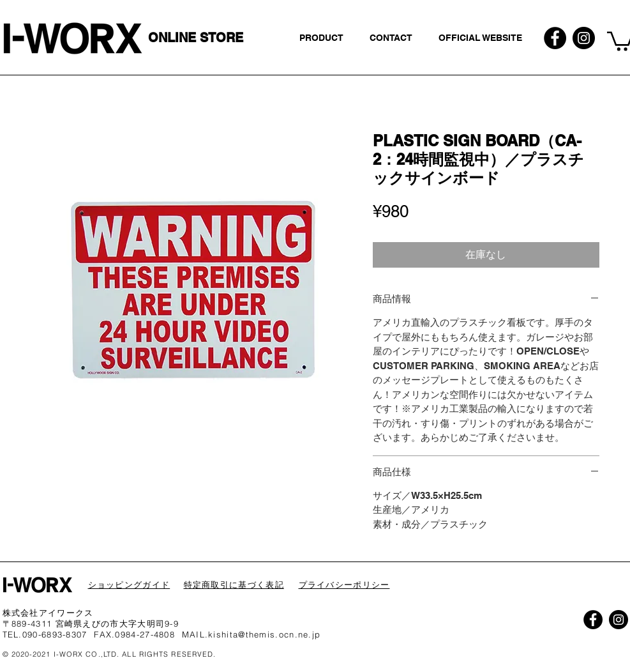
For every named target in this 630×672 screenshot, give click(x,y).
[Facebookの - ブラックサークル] (555, 38)
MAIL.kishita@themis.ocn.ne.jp (251, 634)
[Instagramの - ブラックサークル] (584, 38)
